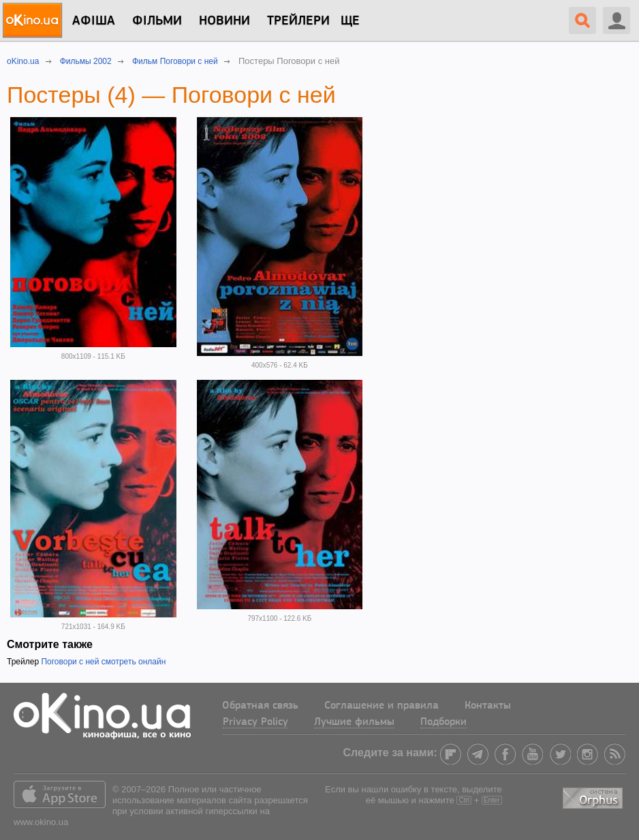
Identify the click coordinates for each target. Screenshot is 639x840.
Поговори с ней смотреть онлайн (103, 662)
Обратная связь (260, 706)
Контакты (488, 706)
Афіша (94, 21)
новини (224, 21)
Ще (350, 21)
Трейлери (298, 21)
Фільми (157, 21)
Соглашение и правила (381, 706)
